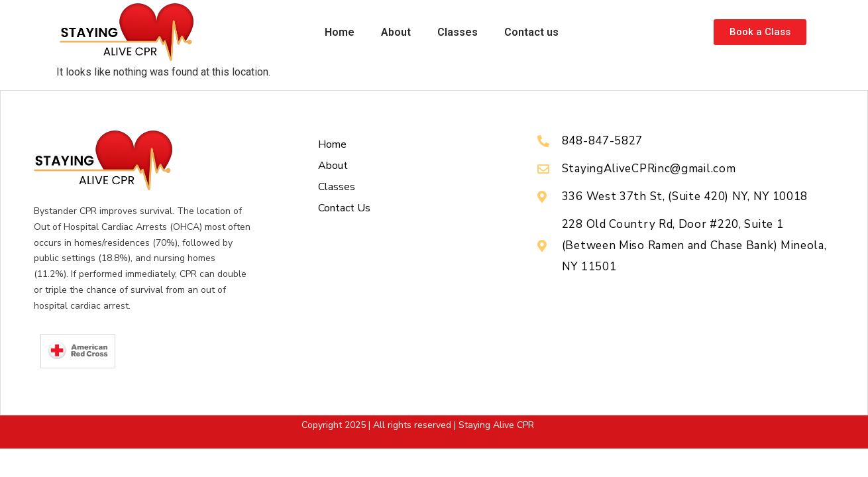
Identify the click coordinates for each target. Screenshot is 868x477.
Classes (458, 32)
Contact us (531, 32)
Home (340, 32)
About (396, 32)
